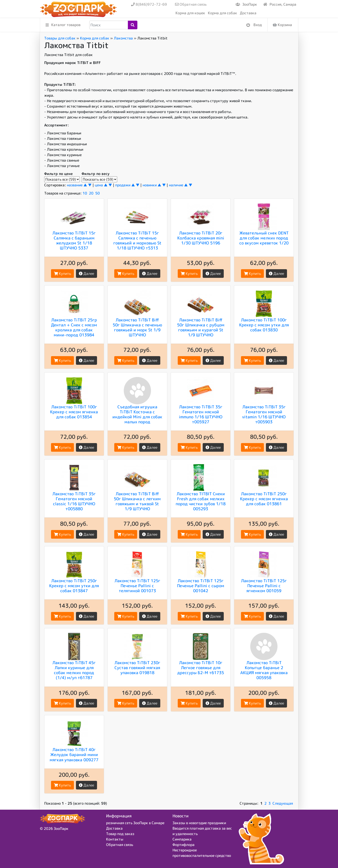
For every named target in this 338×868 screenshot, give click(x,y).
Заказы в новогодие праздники (199, 823)
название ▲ (77, 185)
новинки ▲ (152, 185)
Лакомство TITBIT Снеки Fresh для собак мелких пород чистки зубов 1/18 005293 (201, 501)
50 (97, 193)
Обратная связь (191, 4)
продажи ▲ (125, 185)
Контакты (115, 839)
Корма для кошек (190, 13)
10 (85, 193)
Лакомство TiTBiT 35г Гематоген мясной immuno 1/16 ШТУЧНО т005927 (201, 414)
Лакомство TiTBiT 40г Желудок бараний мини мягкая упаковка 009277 (74, 755)
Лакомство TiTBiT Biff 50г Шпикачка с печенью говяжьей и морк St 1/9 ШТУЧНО (137, 327)
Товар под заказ (120, 834)
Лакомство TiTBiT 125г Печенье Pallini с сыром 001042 (201, 586)
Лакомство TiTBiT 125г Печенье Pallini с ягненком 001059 (264, 586)
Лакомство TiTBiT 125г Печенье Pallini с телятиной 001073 (137, 586)
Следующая (283, 803)
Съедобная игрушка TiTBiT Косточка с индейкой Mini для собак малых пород (137, 414)
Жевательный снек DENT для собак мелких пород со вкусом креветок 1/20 (264, 238)
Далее (86, 274)
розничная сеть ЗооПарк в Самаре (135, 823)
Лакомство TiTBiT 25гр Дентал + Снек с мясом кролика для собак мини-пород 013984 (74, 327)
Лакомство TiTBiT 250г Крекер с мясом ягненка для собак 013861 (264, 499)
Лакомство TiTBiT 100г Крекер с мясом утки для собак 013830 (264, 325)
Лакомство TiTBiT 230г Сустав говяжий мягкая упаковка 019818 (137, 668)
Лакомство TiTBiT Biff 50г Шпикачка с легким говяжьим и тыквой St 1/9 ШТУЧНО (137, 501)
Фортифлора (184, 845)
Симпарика (182, 839)
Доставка (248, 13)
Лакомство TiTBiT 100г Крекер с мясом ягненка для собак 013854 (74, 412)
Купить (62, 274)
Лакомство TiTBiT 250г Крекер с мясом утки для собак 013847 (74, 586)
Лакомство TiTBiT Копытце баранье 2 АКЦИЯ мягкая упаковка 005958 (264, 670)
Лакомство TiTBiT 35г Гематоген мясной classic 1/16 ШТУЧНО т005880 (74, 501)
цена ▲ (101, 185)
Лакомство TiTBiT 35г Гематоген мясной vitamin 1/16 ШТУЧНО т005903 (264, 414)
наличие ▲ (178, 185)
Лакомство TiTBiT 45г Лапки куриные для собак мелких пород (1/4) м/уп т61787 (74, 670)
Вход (254, 25)
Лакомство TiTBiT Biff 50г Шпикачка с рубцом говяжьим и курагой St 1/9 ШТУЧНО (201, 327)
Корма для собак (222, 13)
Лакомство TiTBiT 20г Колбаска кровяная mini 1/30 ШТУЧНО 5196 (201, 238)
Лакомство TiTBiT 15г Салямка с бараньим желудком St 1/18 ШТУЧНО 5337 (74, 240)
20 (91, 193)
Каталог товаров (63, 25)
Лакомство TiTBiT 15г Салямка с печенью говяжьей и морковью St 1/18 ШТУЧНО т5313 (137, 240)
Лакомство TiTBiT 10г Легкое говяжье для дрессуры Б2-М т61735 (201, 668)
